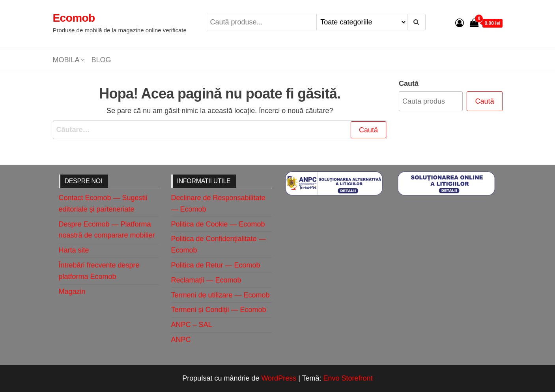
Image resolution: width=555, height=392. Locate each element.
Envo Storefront (348, 378)
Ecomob (74, 18)
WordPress (279, 378)
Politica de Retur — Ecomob (216, 265)
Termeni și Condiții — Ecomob (219, 310)
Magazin (72, 292)
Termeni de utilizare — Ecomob (221, 295)
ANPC (181, 340)
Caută (409, 84)
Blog (101, 60)
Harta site (74, 250)
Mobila (66, 60)
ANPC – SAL (192, 325)
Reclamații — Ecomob (206, 280)
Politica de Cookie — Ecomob (218, 224)
